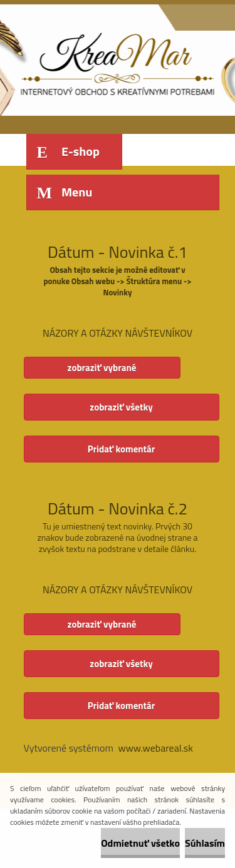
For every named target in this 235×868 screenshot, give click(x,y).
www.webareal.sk (155, 748)
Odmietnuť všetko (140, 843)
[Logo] (110, 61)
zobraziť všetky (121, 407)
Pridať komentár (122, 449)
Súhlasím (205, 843)
